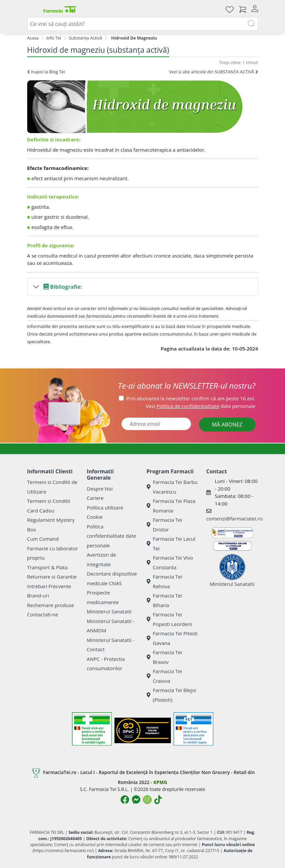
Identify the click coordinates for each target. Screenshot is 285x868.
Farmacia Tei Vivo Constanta (170, 562)
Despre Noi (100, 489)
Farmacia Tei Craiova (164, 676)
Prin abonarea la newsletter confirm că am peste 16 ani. (191, 398)
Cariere (95, 498)
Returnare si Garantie (52, 577)
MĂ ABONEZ (227, 425)
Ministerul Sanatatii (109, 611)
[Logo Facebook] (125, 800)
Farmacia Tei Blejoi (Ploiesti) (172, 695)
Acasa (33, 38)
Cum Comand (43, 539)
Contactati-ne (43, 614)
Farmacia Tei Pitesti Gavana (172, 638)
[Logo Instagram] (147, 800)
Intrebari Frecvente (49, 586)
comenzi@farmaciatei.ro (235, 518)
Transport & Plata (47, 567)
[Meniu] (33, 9)
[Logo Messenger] (136, 800)
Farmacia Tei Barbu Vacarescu (172, 487)
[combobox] (143, 24)
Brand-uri (38, 595)
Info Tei (54, 38)
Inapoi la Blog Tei (46, 72)
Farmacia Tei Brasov (164, 657)
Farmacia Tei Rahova (164, 581)
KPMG (160, 782)
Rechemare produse (51, 605)
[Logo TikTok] (158, 800)
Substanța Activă (85, 38)
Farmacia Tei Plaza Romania (171, 506)
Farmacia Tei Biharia (164, 600)
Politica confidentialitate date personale (112, 536)
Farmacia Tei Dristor (164, 525)
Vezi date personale (201, 406)
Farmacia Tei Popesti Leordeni (169, 619)
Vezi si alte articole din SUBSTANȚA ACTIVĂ (213, 72)
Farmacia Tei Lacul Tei (171, 544)
